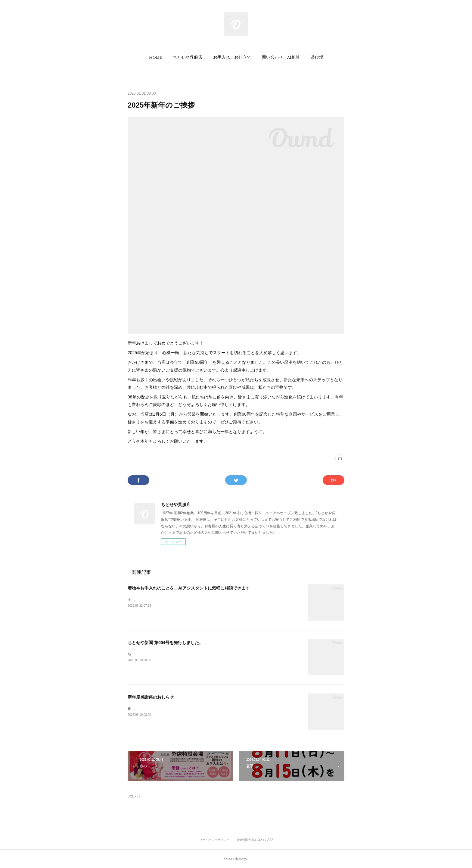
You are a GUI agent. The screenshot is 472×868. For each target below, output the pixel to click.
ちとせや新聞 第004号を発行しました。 (165, 643)
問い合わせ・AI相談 (281, 57)
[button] (155, 57)
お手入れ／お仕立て (232, 57)
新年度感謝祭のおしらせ (151, 697)
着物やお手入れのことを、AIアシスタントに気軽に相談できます (189, 588)
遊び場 (317, 57)
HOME (155, 57)
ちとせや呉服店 (188, 57)
